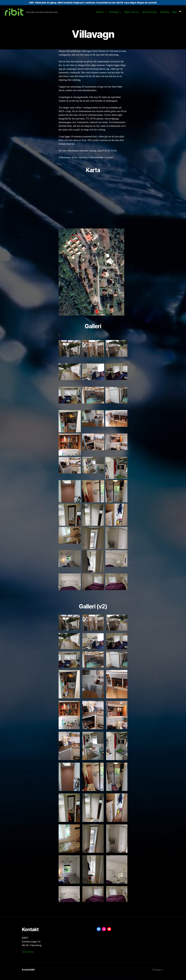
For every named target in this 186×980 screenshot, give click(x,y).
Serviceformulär (150, 14)
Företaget (114, 14)
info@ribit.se (28, 955)
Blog (174, 14)
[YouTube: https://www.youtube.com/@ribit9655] (109, 933)
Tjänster (100, 14)
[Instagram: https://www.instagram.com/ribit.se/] (104, 933)
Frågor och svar (131, 14)
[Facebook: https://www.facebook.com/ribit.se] (99, 933)
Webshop (165, 14)
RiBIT (33, 973)
